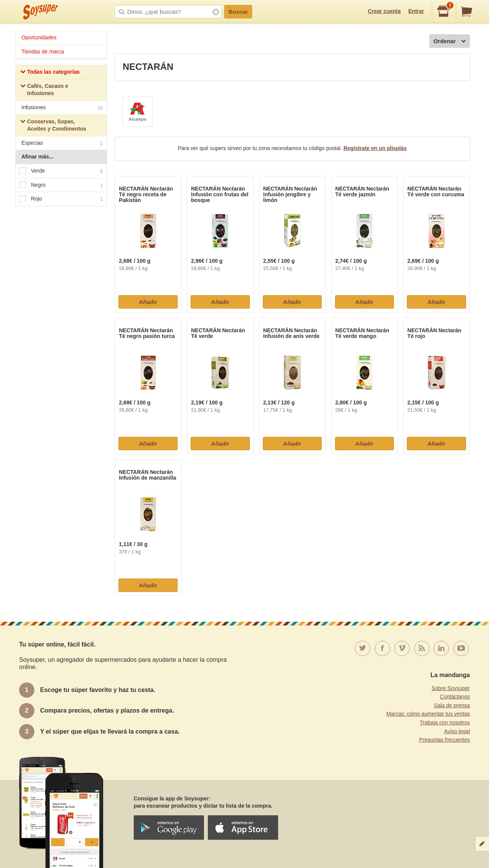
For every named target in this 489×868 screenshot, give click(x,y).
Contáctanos (455, 697)
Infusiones (62, 108)
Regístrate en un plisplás (375, 148)
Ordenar (450, 41)
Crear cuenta (384, 11)
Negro (61, 185)
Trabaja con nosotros (445, 723)
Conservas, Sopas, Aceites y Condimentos (53, 125)
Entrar (416, 11)
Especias (62, 144)
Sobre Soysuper (451, 688)
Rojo (61, 199)
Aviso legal (457, 731)
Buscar (238, 12)
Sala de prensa (452, 705)
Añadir (148, 302)
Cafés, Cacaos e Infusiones (44, 90)
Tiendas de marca (43, 52)
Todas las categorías (50, 73)
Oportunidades (39, 37)
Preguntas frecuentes (444, 740)
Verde (61, 171)
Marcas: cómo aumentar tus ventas (428, 714)
